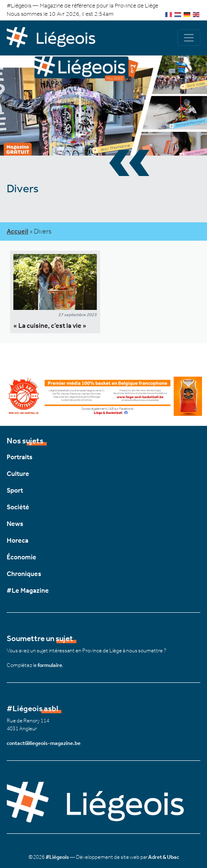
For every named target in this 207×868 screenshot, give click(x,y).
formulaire (50, 665)
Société (18, 507)
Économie (21, 557)
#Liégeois (57, 857)
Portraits (20, 457)
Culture (18, 474)
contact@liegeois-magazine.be (44, 743)
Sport (15, 490)
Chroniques (24, 574)
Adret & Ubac (164, 857)
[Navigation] (189, 38)
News (15, 524)
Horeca (18, 540)
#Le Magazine (28, 590)
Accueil (18, 231)
